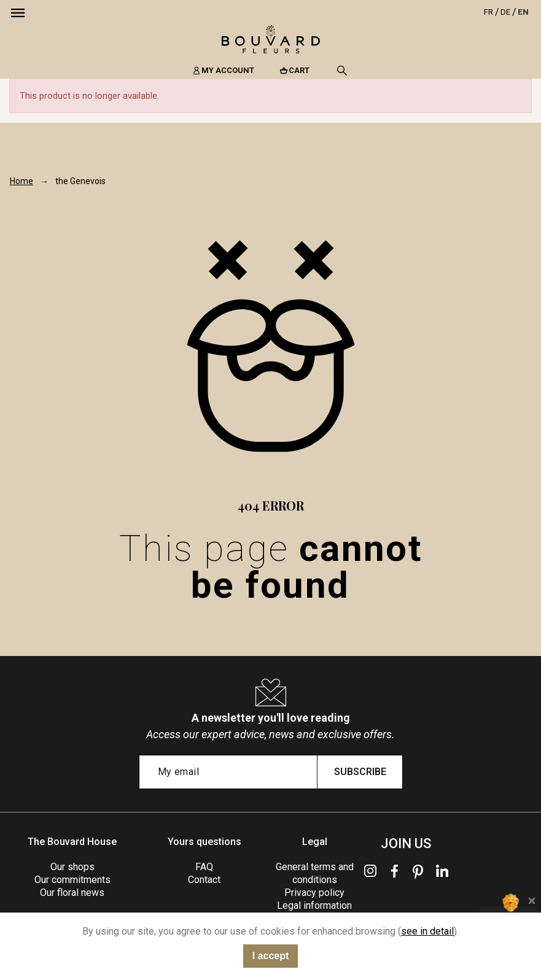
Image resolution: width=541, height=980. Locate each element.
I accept (271, 956)
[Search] (342, 71)
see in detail (427, 931)
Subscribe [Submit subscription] (360, 772)
